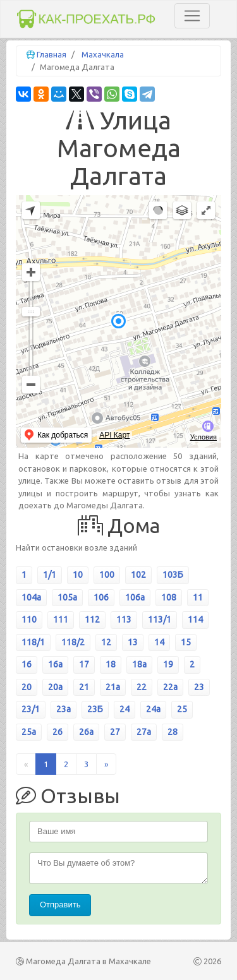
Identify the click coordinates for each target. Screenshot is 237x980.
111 (61, 619)
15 (186, 642)
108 (169, 597)
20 (27, 687)
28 (173, 732)
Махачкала (103, 54)
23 (199, 687)
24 (125, 709)
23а (64, 709)
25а (29, 732)
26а (86, 732)
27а (144, 732)
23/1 (31, 709)
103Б (173, 575)
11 (198, 597)
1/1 (50, 575)
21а (113, 687)
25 (182, 709)
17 (84, 664)
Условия (204, 437)
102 (138, 575)
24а (153, 709)
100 (107, 575)
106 (101, 597)
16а (55, 664)
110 (29, 619)
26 (58, 732)
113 (124, 619)
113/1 (160, 619)
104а (31, 597)
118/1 (33, 642)
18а (139, 664)
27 (115, 732)
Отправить (60, 905)
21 (84, 687)
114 (195, 619)
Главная (52, 54)
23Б (95, 709)
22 (142, 687)
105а (67, 597)
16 (27, 664)
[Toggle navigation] (192, 16)
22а (170, 687)
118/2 (73, 642)
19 (168, 664)
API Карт (114, 435)
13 (133, 642)
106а (135, 597)
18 (111, 664)
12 (106, 642)
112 (92, 619)
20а (55, 687)
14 (159, 642)
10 (78, 575)
